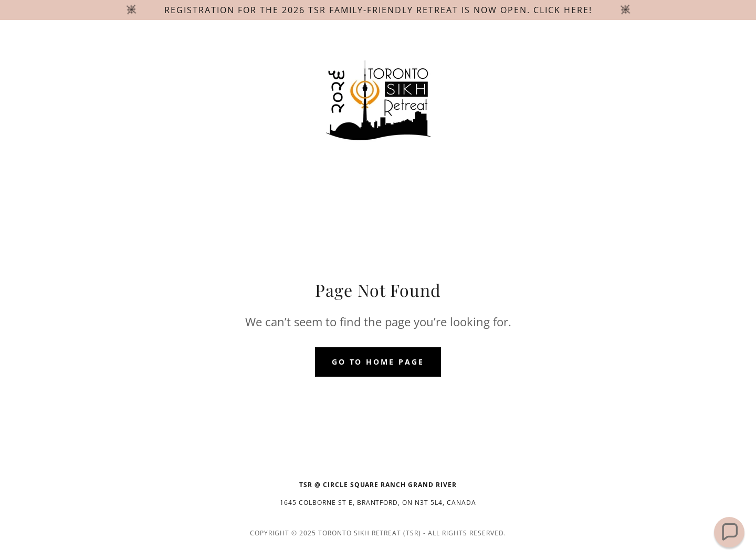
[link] (378, 101)
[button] (729, 532)
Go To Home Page (378, 362)
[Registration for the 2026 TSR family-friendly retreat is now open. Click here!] (378, 10)
